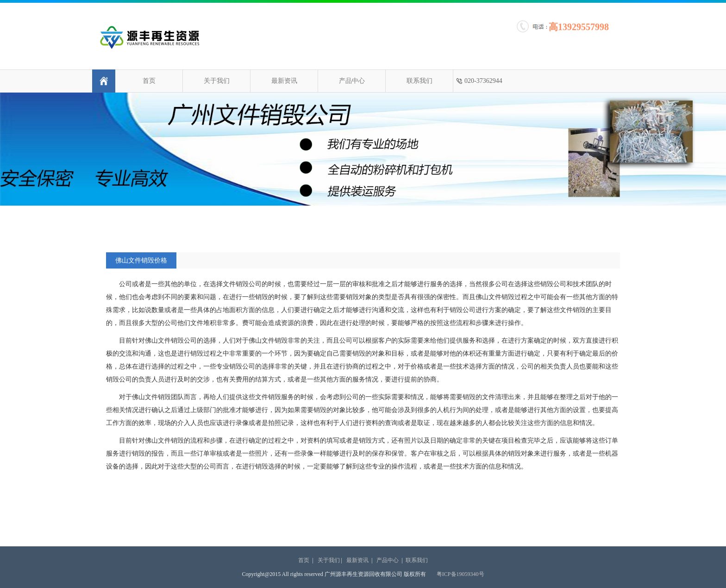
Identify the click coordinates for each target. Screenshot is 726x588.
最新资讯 (284, 81)
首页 (149, 81)
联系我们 (419, 81)
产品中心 (352, 81)
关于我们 (217, 81)
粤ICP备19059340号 (460, 574)
